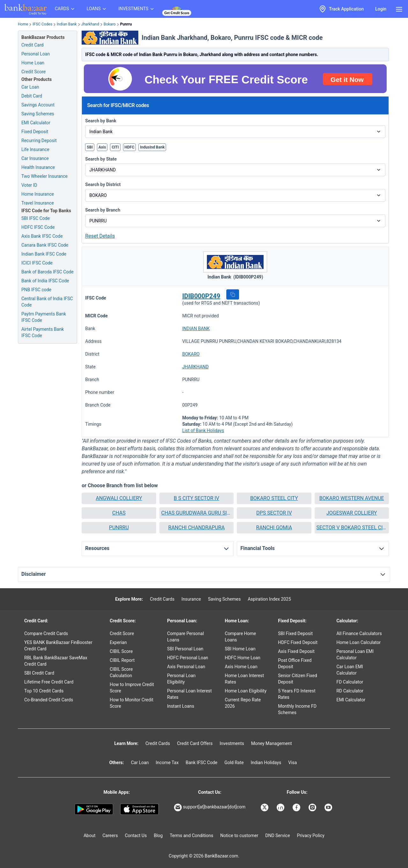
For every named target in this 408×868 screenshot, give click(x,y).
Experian (118, 642)
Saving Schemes (38, 114)
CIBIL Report (122, 660)
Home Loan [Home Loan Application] (33, 63)
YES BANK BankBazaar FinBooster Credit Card (58, 646)
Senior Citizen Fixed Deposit (297, 679)
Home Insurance (38, 194)
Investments (232, 743)
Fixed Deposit (35, 132)
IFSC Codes (42, 24)
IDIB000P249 (201, 296)
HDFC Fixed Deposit (298, 642)
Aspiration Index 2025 (269, 599)
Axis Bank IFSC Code (42, 236)
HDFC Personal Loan (188, 658)
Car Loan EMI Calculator (350, 670)
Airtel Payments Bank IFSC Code (43, 332)
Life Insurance (35, 149)
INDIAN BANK (196, 329)
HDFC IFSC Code (38, 227)
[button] (233, 294)
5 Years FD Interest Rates (297, 694)
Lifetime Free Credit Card (49, 682)
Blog (158, 835)
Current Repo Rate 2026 (243, 703)
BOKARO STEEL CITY (274, 498)
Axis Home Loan (241, 667)
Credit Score (122, 633)
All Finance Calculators (359, 633)
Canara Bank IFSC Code (45, 245)
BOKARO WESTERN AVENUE (352, 498)
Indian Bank (67, 24)
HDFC (130, 147)
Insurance (191, 599)
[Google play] (94, 809)
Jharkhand (90, 24)
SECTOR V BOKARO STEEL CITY (352, 528)
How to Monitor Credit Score (131, 703)
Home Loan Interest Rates (244, 679)
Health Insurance (38, 167)
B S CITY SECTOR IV (197, 498)
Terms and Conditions (191, 835)
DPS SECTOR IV (274, 513)
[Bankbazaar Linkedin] (281, 807)
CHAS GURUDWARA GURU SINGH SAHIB (197, 513)
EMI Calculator (36, 123)
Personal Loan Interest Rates (189, 694)
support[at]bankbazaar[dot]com (210, 807)
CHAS (119, 513)
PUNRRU (119, 528)
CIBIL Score (121, 651)
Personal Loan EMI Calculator (355, 655)
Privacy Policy (311, 835)
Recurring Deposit (39, 141)
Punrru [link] (126, 24)
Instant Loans (181, 706)
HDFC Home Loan (243, 658)
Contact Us (136, 835)
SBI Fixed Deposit (295, 633)
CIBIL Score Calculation (121, 672)
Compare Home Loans (240, 637)
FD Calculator (350, 682)
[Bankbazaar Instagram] (313, 807)
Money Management (272, 743)
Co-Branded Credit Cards (49, 700)
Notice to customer (239, 835)
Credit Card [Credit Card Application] (33, 45)
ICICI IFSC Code (37, 263)
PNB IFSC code (36, 290)
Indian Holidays (266, 763)
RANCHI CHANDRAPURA (197, 528)
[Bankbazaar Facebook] (297, 807)
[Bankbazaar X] (265, 807)
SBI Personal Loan (185, 649)
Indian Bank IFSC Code (44, 254)
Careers (110, 835)
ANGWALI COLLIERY (119, 498)
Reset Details (100, 236)
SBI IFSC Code (36, 218)
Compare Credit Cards (46, 633)
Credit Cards (162, 599)
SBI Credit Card (39, 673)
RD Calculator (350, 691)
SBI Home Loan (240, 649)
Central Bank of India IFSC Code (47, 302)
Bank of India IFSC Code (45, 281)
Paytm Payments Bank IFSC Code (44, 317)
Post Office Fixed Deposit (295, 663)
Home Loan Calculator (358, 642)
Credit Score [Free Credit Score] (33, 72)
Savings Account (38, 105)
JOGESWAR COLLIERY (352, 513)
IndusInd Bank (152, 147)
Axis (102, 147)
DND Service (277, 835)
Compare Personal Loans (185, 637)
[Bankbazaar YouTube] (329, 807)
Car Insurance (35, 158)
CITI (115, 147)
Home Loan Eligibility (246, 691)
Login (381, 9)
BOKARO (191, 354)
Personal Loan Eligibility (181, 679)
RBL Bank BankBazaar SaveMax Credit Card (56, 661)
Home (23, 24)
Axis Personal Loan (186, 667)
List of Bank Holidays (203, 430)
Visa (292, 763)
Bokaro (110, 24)
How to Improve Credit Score (132, 688)
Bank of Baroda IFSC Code (47, 272)
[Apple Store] (139, 809)
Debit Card (32, 96)
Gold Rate (234, 763)
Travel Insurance (38, 203)
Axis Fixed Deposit (296, 651)
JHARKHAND (196, 367)
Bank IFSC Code (201, 763)
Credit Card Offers (195, 743)
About (89, 835)
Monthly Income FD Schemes (297, 709)
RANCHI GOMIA (274, 528)
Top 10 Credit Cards (44, 691)
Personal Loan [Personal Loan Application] (36, 54)
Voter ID (29, 185)
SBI (90, 147)
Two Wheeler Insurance (44, 176)
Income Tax (167, 763)
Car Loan (30, 87)
